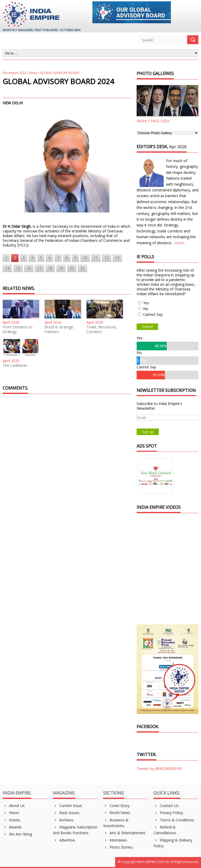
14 (7, 268)
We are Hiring (17, 834)
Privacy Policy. (168, 813)
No (146, 309)
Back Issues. (66, 813)
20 (72, 268)
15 (18, 268)
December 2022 (15, 73)
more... (180, 243)
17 (40, 268)
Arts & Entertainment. (125, 833)
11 (96, 258)
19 (61, 268)
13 (117, 258)
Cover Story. (117, 806)
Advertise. (64, 840)
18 (50, 268)
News (33, 73)
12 (107, 258)
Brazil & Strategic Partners (59, 329)
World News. (117, 813)
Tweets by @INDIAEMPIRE (159, 769)
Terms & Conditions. (174, 820)
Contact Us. (166, 806)
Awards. (12, 827)
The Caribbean (15, 366)
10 (85, 258)
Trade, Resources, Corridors (102, 329)
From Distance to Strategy (18, 329)
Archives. (63, 820)
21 (82, 268)
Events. (12, 820)
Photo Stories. (118, 847)
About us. (14, 806)
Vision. (11, 813)
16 (29, 268)
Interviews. (115, 840)
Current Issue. (68, 806)
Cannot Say (153, 314)
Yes (146, 303)
